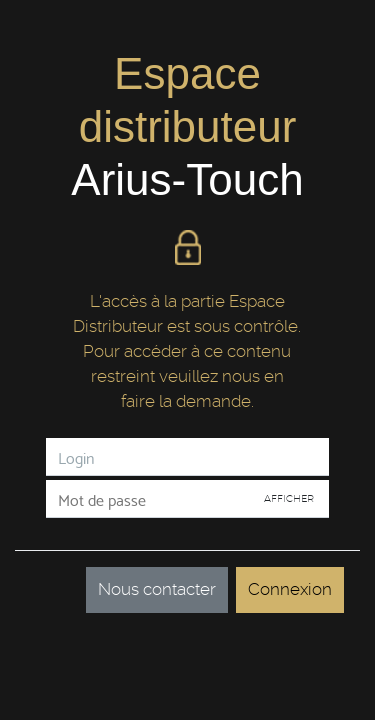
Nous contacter (157, 589)
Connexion (290, 589)
